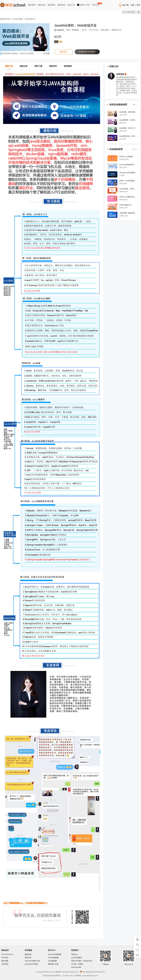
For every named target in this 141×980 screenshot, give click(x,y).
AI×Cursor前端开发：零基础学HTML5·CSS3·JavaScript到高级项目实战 (128, 165)
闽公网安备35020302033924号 (92, 972)
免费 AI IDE (84, 5)
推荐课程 (68, 66)
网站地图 (5, 961)
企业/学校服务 (77, 958)
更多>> (135, 105)
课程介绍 (9, 66)
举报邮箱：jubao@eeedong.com (86, 976)
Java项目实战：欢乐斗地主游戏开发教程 (128, 136)
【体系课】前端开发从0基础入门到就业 (128, 213)
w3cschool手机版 (31, 964)
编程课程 (32, 5)
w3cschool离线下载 (32, 961)
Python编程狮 (53, 958)
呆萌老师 (121, 74)
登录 (138, 5)
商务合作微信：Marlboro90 (82, 961)
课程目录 (24, 66)
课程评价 (53, 66)
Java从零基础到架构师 (25, 74)
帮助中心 (75, 954)
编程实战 (42, 5)
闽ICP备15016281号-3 (70, 972)
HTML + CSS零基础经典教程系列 (128, 181)
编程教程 (61, 5)
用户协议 (5, 958)
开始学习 (63, 52)
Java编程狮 (52, 961)
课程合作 (28, 958)
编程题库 (51, 5)
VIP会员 (96, 4)
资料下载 (38, 66)
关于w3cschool (7, 954)
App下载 (124, 5)
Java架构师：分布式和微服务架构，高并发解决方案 (128, 120)
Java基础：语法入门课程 (128, 128)
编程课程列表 (5, 19)
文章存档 (5, 964)
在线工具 (71, 5)
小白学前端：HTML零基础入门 (128, 189)
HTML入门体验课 (126, 157)
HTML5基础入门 (126, 205)
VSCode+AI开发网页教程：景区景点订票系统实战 (128, 173)
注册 (132, 5)
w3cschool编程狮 (55, 954)
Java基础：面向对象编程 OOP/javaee (128, 112)
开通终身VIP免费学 (87, 52)
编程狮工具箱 (53, 964)
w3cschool (52, 972)
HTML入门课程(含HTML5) (128, 197)
